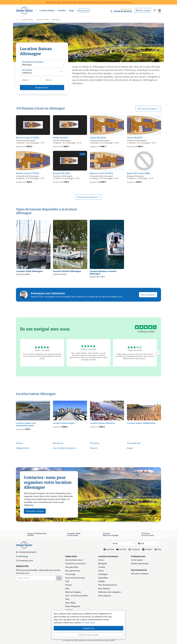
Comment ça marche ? (76, 563)
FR (124, 543)
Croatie (102, 567)
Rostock (94, 448)
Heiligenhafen (22, 448)
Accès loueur (137, 560)
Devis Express (105, 596)
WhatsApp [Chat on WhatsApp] (22, 556)
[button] (47, 10)
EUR (149, 543)
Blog (158, 549)
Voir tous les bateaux (148, 109)
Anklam (19, 443)
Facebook (109, 549)
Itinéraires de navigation (110, 592)
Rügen (130, 448)
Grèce (101, 571)
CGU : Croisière (72, 596)
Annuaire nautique (140, 574)
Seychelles (103, 578)
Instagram (134, 549)
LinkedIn (147, 549)
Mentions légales (73, 592)
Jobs (67, 588)
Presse (68, 585)
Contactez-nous (25, 561)
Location (84, 596)
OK (59, 578)
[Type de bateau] (42, 72)
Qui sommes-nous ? (74, 560)
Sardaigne (103, 574)
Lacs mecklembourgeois (64, 448)
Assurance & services (75, 578)
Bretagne (103, 563)
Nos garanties (72, 567)
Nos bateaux (104, 588)
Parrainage (70, 574)
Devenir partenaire (140, 563)
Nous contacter (148, 295)
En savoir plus (88, 622)
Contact (69, 610)
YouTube (121, 549)
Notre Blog (70, 603)
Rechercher (42, 88)
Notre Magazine (73, 606)
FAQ (67, 581)
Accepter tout (88, 628)
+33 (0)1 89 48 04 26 (26, 552)
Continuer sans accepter (89, 635)
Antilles (102, 581)
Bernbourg (58, 443)
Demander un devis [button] (35, 511)
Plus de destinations (108, 585)
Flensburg (95, 443)
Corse (101, 560)
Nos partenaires (73, 571)
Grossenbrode (134, 443)
